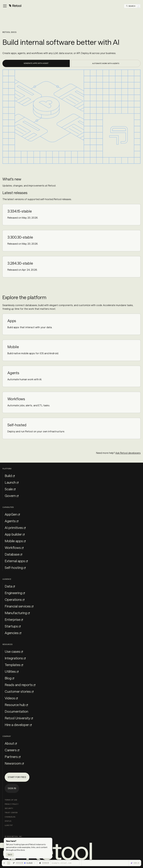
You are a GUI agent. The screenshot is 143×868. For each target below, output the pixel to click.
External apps (16, 561)
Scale (10, 489)
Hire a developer (18, 725)
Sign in (12, 788)
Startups (13, 626)
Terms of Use (11, 800)
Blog (9, 678)
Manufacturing (17, 613)
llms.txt (9, 825)
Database (13, 554)
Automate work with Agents (106, 63)
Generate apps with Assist (36, 63)
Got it (10, 855)
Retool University (19, 718)
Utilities (12, 671)
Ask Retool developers (128, 453)
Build (10, 476)
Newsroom (14, 763)
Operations (15, 599)
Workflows (14, 548)
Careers (12, 750)
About (11, 743)
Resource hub (16, 705)
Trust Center (11, 813)
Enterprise (14, 619)
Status (8, 821)
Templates (14, 665)
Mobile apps (15, 541)
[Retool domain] (65, 863)
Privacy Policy (12, 804)
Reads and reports (20, 685)
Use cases (14, 651)
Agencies (13, 633)
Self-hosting (15, 568)
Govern (12, 496)
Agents (12, 521)
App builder (15, 534)
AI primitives (15, 528)
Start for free (17, 777)
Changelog (10, 817)
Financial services (19, 606)
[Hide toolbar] (7, 863)
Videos (11, 698)
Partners (13, 757)
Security (9, 808)
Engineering (15, 593)
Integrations (15, 658)
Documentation (16, 711)
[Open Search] (133, 6)
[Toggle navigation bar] (12, 6)
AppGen (12, 514)
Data (10, 586)
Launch (12, 482)
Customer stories (19, 691)
